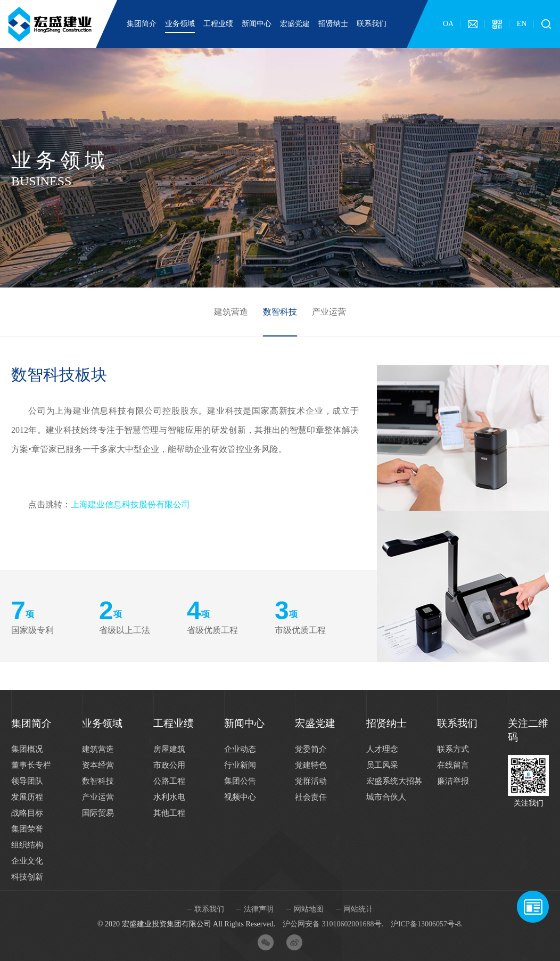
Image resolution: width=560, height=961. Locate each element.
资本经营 (98, 765)
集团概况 (27, 749)
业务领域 (180, 24)
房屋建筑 (169, 749)
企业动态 (240, 749)
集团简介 (142, 24)
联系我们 (372, 24)
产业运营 (329, 312)
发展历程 (27, 797)
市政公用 (169, 765)
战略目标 (27, 813)
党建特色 (311, 765)
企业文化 (27, 861)
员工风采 (382, 765)
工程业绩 (218, 24)
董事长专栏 (31, 765)
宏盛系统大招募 (394, 781)
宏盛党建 (295, 24)
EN (522, 24)
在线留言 (453, 765)
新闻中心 (257, 24)
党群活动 (311, 781)
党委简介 (311, 749)
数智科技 (280, 312)
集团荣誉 (27, 829)
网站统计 (358, 909)
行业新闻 (240, 765)
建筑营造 (231, 312)
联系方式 (453, 749)
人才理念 (382, 749)
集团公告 (240, 781)
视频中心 (240, 797)
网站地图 (309, 909)
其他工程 (169, 813)
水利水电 (169, 797)
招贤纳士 (333, 24)
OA (448, 24)
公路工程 (169, 781)
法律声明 (259, 909)
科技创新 (27, 877)
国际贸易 (98, 813)
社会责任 (311, 797)
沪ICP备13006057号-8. (427, 924)
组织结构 (27, 845)
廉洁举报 (453, 781)
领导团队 (27, 781)
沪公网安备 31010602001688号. (333, 924)
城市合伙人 (386, 797)
